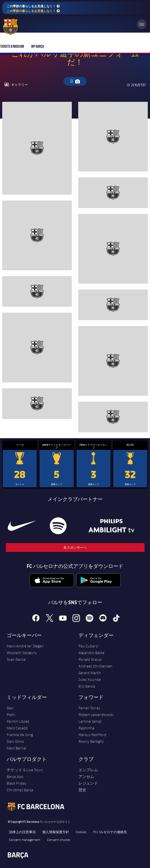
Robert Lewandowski (96, 715)
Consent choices (59, 840)
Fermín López (18, 721)
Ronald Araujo (90, 659)
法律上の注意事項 (22, 832)
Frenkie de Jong (20, 735)
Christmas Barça (20, 790)
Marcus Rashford (92, 735)
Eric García (87, 686)
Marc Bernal (16, 748)
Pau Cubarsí (88, 646)
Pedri (11, 715)
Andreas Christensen (95, 666)
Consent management (25, 840)
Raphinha (86, 728)
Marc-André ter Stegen (25, 646)
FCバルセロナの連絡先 (110, 832)
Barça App (15, 777)
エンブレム (88, 770)
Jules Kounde (90, 679)
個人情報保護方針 (56, 832)
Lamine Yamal (90, 721)
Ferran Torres (89, 708)
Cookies (81, 832)
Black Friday (17, 783)
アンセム (86, 777)
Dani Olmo (15, 741)
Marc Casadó (17, 728)
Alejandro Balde (91, 653)
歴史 (82, 790)
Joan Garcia (16, 659)
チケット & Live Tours (25, 770)
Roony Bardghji (91, 741)
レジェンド (88, 783)
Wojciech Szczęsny (22, 653)
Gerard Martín (90, 673)
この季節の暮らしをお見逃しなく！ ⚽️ (33, 9)
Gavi (10, 708)
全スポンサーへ (75, 547)
